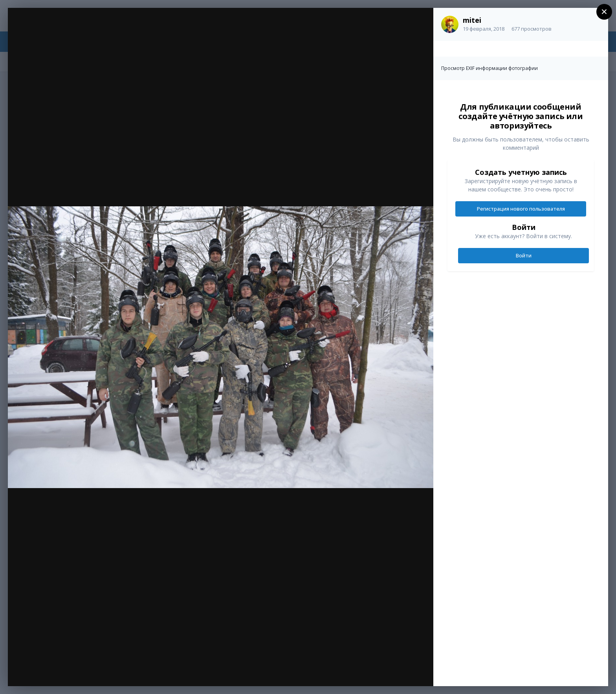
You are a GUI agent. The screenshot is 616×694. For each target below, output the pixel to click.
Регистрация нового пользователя (521, 209)
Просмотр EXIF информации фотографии (489, 68)
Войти (524, 255)
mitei (472, 20)
